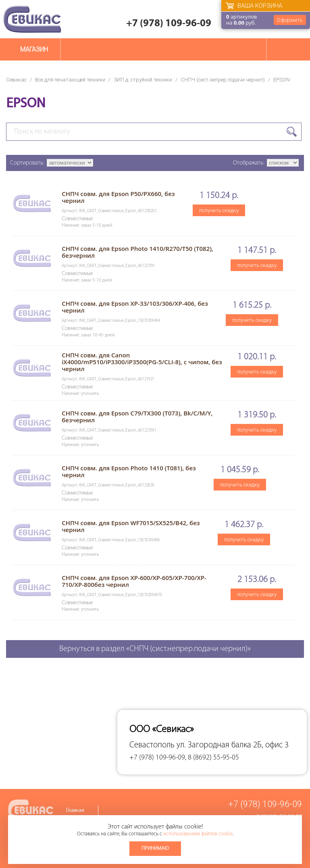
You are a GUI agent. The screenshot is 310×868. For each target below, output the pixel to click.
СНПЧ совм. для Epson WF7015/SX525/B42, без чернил (131, 526)
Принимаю (155, 848)
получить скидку (219, 210)
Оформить (290, 20)
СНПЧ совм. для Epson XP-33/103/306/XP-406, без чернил (135, 307)
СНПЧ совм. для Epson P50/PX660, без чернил (118, 197)
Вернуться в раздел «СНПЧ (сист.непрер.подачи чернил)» (155, 649)
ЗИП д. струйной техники (143, 80)
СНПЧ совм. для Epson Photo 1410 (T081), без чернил (129, 471)
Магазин (34, 49)
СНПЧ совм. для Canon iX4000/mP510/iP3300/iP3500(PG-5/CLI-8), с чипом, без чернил (142, 362)
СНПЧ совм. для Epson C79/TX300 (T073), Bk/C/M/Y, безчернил (137, 416)
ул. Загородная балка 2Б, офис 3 (233, 745)
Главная (75, 811)
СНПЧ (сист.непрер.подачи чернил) (223, 80)
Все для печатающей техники (70, 80)
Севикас (16, 80)
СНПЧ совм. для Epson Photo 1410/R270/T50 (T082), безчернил (137, 252)
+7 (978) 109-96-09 (169, 24)
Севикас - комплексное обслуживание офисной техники (32, 19)
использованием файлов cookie (198, 834)
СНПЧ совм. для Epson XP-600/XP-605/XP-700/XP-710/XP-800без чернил (134, 581)
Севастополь (152, 745)
